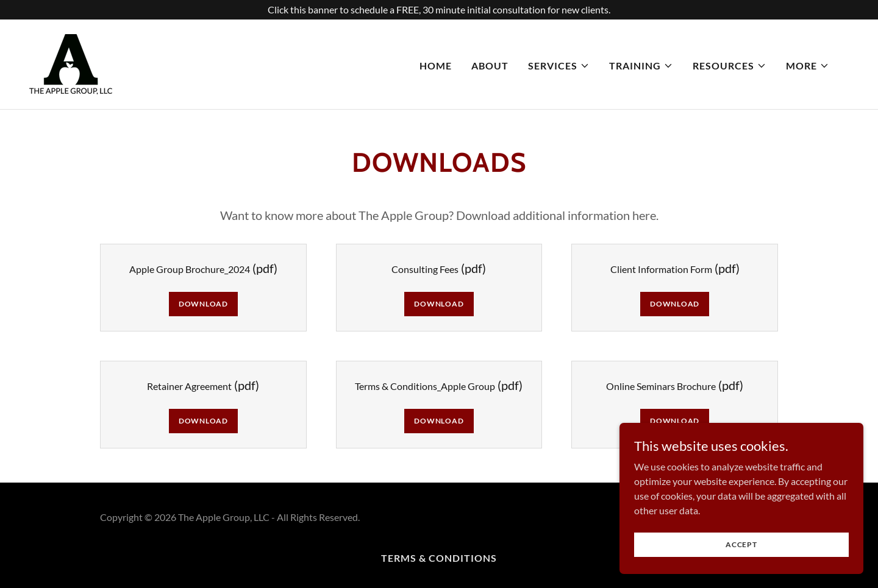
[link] (71, 63)
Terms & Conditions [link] (439, 558)
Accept (741, 544)
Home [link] (436, 66)
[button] (559, 66)
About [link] (490, 66)
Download (203, 304)
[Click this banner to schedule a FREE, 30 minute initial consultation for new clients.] (439, 10)
